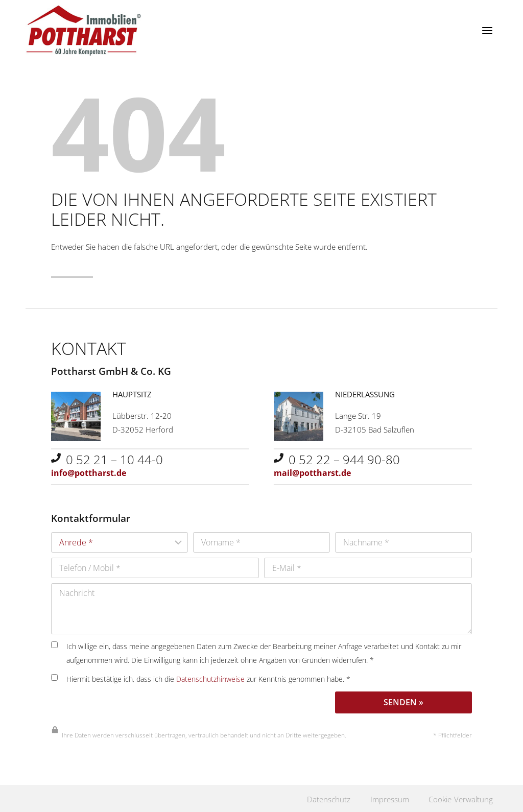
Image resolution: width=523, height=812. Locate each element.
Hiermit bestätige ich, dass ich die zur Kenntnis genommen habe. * (201, 677)
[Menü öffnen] (487, 30)
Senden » (403, 700)
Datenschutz (322, 798)
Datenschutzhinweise (210, 677)
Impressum (384, 798)
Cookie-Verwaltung (458, 798)
